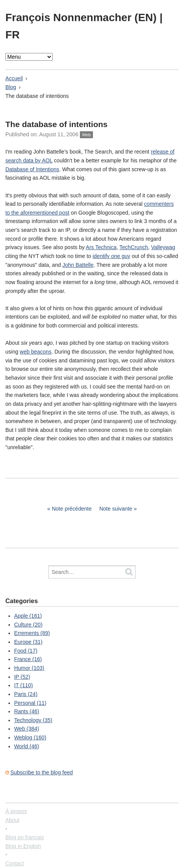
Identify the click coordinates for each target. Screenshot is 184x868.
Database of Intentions (32, 169)
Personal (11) (30, 703)
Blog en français (25, 837)
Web (86, 135)
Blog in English (23, 846)
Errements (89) (32, 633)
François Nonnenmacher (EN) (82, 17)
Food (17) (26, 651)
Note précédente (72, 509)
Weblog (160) (30, 737)
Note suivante (116, 509)
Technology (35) (33, 720)
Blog (11, 87)
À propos (16, 811)
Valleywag (163, 247)
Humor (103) (29, 668)
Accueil (14, 78)
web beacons (36, 352)
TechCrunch (134, 247)
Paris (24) (26, 694)
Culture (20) (28, 625)
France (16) (28, 659)
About (12, 820)
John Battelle (78, 265)
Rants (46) (27, 711)
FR (12, 35)
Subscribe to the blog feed (42, 772)
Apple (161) (28, 616)
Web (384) (27, 729)
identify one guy (111, 256)
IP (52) (22, 677)
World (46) (27, 746)
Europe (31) (28, 642)
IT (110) (24, 685)
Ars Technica (101, 247)
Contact (15, 863)
